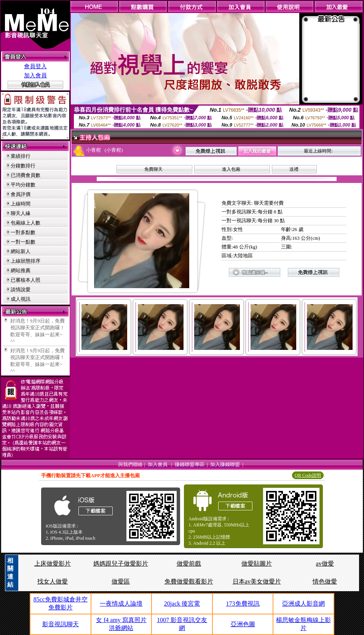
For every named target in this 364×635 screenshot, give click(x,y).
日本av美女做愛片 (257, 581)
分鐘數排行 (23, 166)
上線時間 (21, 204)
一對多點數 (23, 232)
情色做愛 (325, 581)
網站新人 (21, 251)
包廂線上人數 (26, 223)
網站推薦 (21, 270)
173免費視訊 (243, 604)
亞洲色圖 (243, 624)
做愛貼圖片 (257, 564)
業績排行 (21, 156)
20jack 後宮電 (182, 604)
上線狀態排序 (26, 261)
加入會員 (35, 75)
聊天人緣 (21, 213)
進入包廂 (231, 169)
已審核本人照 (26, 280)
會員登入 (35, 66)
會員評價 (21, 194)
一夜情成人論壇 (121, 604)
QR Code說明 (308, 475)
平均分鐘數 (23, 185)
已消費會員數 (26, 175)
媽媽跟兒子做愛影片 (121, 564)
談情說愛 (21, 289)
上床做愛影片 (53, 564)
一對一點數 (23, 242)
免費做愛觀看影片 (189, 581)
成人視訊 (21, 299)
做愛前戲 (189, 564)
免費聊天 (153, 169)
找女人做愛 (53, 581)
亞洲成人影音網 (303, 604)
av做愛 (325, 564)
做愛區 (121, 581)
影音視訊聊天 (61, 624)
